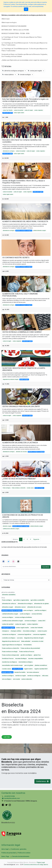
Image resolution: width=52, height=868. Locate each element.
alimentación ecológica (9, 151)
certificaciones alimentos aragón (11, 529)
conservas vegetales (39, 634)
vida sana (45, 676)
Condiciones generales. (19, 849)
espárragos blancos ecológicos (12, 645)
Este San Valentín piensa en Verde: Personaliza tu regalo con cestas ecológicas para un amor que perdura (25, 100)
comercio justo (42, 631)
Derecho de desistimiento (21, 856)
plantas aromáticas (41, 665)
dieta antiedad (26, 641)
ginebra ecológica (26, 655)
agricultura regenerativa (21, 600)
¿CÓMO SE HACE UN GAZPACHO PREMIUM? (19, 479)
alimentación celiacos (9, 604)
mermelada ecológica (26, 662)
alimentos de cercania (21, 452)
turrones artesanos (33, 672)
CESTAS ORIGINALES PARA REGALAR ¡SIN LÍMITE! (21, 406)
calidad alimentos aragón (39, 231)
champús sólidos (16, 631)
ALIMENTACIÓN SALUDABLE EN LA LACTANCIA (20, 443)
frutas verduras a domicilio (19, 488)
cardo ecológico (25, 614)
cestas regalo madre (19, 113)
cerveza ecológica (30, 621)
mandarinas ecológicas (9, 662)
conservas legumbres (24, 634)
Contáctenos (43, 781)
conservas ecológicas (9, 634)
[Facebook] (4, 562)
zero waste (16, 679)
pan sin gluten (29, 665)
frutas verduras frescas (27, 652)
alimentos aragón (7, 526)
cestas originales (39, 110)
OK (26, 9)
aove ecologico (28, 610)
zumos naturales (27, 679)
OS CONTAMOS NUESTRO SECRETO (16, 258)
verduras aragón (21, 676)
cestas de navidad (19, 110)
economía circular (38, 641)
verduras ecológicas (34, 676)
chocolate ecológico (29, 631)
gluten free (37, 655)
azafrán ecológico (40, 610)
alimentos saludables (9, 595)
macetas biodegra (21, 658)
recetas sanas (30, 488)
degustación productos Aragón (11, 379)
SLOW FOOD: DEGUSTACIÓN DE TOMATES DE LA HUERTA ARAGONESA (24, 369)
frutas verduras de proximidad (30, 648)
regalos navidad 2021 (41, 669)
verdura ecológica (8, 676)
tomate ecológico (24, 379)
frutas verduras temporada (11, 655)
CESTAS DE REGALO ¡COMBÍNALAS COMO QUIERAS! (22, 332)
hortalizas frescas (8, 658)
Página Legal (41, 862)
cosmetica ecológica (9, 638)
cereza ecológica (8, 617)
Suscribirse (46, 567)
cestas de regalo (29, 110)
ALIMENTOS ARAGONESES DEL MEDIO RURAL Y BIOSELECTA (25, 221)
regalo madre (28, 669)
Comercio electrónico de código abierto (36, 865)
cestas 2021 (42, 621)
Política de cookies (24, 853)
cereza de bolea (37, 614)
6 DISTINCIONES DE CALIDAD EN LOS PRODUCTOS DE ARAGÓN (23, 516)
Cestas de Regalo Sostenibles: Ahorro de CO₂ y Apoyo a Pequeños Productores (24, 182)
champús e (6, 631)
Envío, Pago (5, 856)
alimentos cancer (20, 607)
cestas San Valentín (8, 110)
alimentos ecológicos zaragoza (24, 231)
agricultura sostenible (37, 600)
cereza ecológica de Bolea (23, 617)
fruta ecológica (7, 488)
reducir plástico (17, 669)
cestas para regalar (8, 113)
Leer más (7, 737)
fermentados (28, 645)
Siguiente (36, 539)
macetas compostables (35, 658)
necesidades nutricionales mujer (12, 665)
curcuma (20, 638)
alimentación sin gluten (41, 604)
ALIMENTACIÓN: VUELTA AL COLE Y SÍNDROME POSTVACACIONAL (20, 295)
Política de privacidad (9, 853)
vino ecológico (7, 679)
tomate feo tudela (20, 672)
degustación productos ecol (11, 641)
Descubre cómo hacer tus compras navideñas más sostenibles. (22, 141)
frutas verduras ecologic (10, 652)
